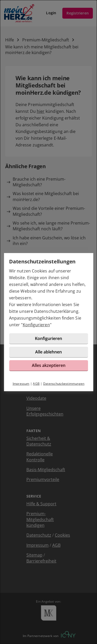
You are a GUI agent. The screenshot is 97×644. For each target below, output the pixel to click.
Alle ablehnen (48, 352)
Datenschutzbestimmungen (64, 384)
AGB (36, 384)
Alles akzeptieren (49, 365)
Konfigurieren (36, 325)
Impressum (21, 384)
